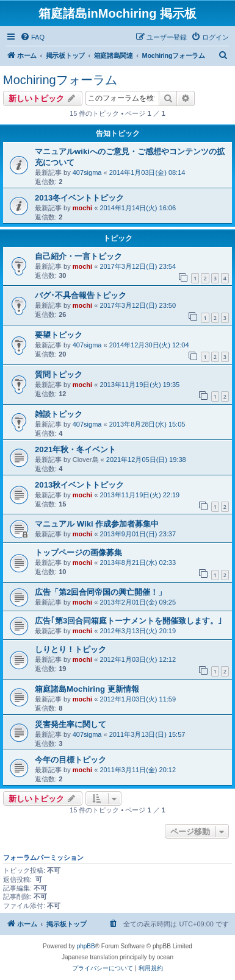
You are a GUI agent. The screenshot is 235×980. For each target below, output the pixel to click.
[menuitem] (32, 37)
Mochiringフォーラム (60, 80)
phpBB (86, 946)
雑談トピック (59, 414)
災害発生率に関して (70, 724)
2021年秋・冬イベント (75, 449)
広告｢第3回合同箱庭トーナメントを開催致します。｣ (128, 621)
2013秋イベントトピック (79, 485)
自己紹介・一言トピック (78, 256)
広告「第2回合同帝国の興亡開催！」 (100, 592)
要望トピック (59, 335)
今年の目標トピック (70, 760)
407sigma (87, 172)
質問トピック (59, 375)
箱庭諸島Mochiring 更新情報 (87, 689)
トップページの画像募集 (78, 552)
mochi (82, 208)
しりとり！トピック (70, 649)
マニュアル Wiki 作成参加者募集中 (97, 524)
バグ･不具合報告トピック (81, 295)
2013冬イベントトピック (79, 198)
